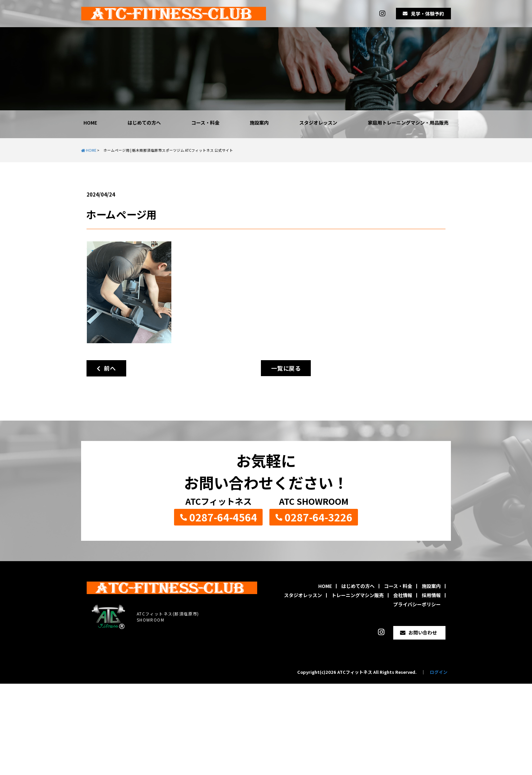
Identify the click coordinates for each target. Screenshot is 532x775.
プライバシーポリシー (417, 604)
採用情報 (431, 595)
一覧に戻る (286, 368)
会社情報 (403, 595)
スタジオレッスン (318, 123)
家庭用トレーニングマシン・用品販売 (408, 123)
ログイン (439, 672)
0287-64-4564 (223, 517)
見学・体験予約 (427, 14)
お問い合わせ (423, 632)
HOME (90, 123)
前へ (106, 368)
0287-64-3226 (319, 517)
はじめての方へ (144, 123)
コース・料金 (205, 123)
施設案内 (259, 123)
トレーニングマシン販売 (358, 595)
